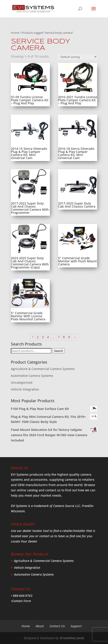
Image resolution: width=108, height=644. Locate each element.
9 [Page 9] (69, 337)
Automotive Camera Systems (32, 376)
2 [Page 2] (38, 337)
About (40, 626)
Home (15, 33)
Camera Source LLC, (67, 506)
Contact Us (57, 626)
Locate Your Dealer (24, 541)
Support (76, 626)
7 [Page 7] (59, 337)
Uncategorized (22, 382)
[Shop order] (78, 57)
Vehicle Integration (25, 389)
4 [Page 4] (48, 337)
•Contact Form (21, 601)
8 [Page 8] (64, 337)
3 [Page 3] (43, 337)
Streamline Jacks (72, 638)
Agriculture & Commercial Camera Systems (43, 369)
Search (59, 351)
